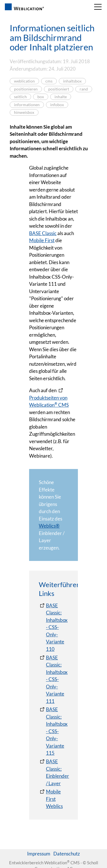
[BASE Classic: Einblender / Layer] (54, 772)
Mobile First (42, 240)
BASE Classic (43, 233)
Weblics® (49, 526)
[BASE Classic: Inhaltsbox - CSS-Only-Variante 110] (53, 627)
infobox (57, 105)
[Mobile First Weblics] (53, 799)
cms (49, 81)
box (41, 97)
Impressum (39, 854)
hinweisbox (24, 112)
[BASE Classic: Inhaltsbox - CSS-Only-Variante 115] (53, 731)
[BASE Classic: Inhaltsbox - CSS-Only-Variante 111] (53, 679)
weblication (24, 81)
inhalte (61, 97)
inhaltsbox (72, 81)
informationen (27, 105)
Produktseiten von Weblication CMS (49, 401)
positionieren (26, 89)
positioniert (59, 89)
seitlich (20, 97)
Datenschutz (67, 854)
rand (84, 89)
